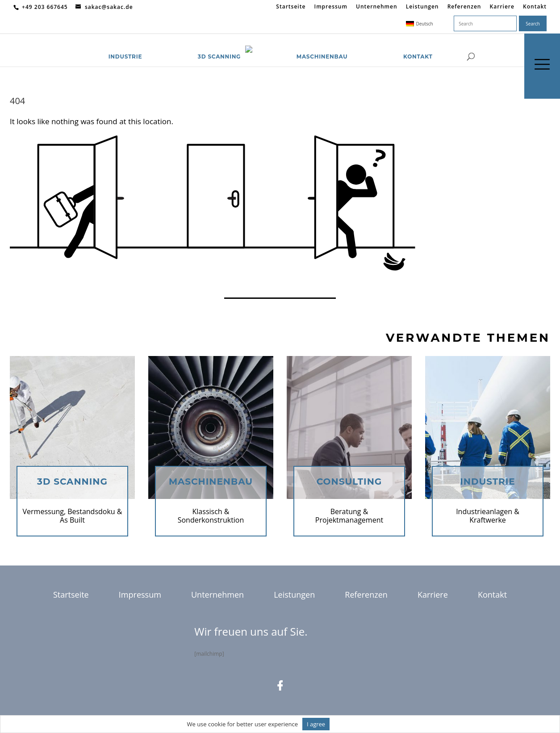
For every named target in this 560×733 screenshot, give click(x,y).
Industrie (125, 46)
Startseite (291, 7)
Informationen (353, 724)
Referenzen (464, 7)
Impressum (330, 7)
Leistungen (422, 7)
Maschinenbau (322, 46)
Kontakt (535, 7)
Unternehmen (377, 7)
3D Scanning (219, 46)
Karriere (502, 7)
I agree (316, 724)
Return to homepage (46, 283)
